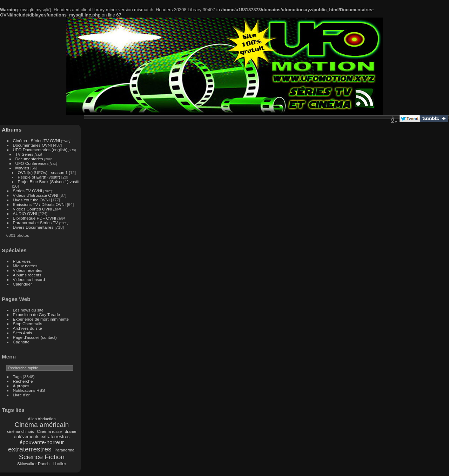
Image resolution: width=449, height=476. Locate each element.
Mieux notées (25, 266)
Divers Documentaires (33, 227)
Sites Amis (23, 333)
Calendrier (22, 284)
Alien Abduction (42, 419)
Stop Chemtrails (28, 324)
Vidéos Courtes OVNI (33, 209)
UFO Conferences (32, 163)
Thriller (59, 464)
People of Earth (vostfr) (39, 177)
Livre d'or (21, 395)
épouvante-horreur (42, 442)
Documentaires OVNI (32, 145)
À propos (21, 386)
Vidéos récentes (28, 270)
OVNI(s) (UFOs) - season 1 (43, 172)
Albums (12, 130)
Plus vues (22, 261)
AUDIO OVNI (25, 213)
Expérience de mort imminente (41, 319)
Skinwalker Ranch (33, 464)
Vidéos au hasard (29, 279)
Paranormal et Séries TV (36, 223)
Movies (22, 168)
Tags (17, 377)
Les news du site (28, 310)
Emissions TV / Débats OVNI (39, 204)
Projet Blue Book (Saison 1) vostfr (49, 182)
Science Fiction (42, 457)
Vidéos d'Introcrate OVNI (36, 195)
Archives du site (28, 328)
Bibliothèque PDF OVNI (35, 218)
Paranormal (65, 450)
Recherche (23, 381)
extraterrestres (30, 449)
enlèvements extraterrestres (42, 437)
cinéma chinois (20, 431)
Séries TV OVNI (28, 191)
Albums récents (27, 275)
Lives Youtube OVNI (31, 200)
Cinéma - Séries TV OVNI (36, 140)
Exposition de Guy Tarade (37, 314)
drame (71, 431)
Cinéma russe (49, 431)
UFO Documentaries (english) (40, 150)
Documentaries (29, 159)
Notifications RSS (29, 390)
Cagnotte (21, 342)
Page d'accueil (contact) (35, 337)
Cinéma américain (42, 425)
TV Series (25, 154)
